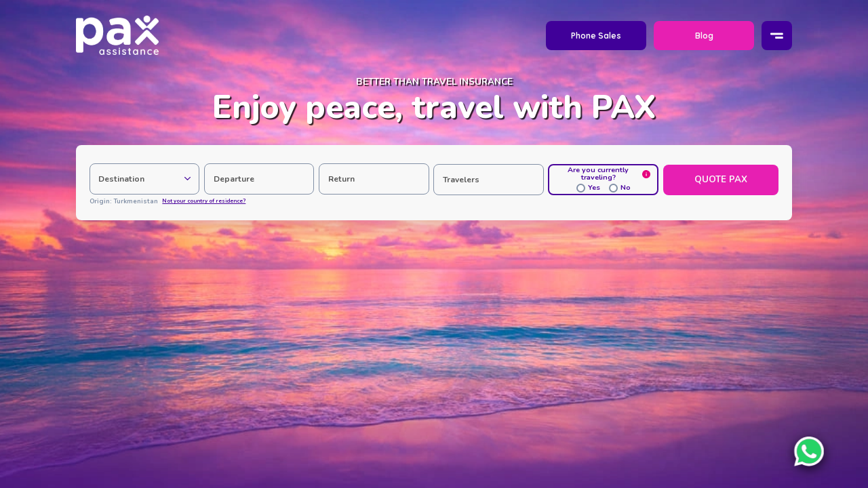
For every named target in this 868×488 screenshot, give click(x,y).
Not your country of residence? (204, 201)
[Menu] (777, 36)
